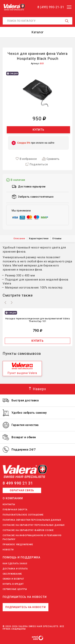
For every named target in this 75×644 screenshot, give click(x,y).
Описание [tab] (19, 239)
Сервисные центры (15, 589)
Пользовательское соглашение (23, 515)
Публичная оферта (15, 510)
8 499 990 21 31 (18, 483)
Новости (8, 550)
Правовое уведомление (18, 544)
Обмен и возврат (13, 579)
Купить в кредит (13, 584)
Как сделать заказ (15, 564)
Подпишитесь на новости (26, 607)
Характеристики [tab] (39, 239)
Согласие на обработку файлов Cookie (28, 530)
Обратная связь (22, 490)
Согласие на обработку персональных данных (34, 525)
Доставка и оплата (15, 569)
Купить (38, 130)
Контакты (9, 504)
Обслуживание (12, 574)
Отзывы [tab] (57, 239)
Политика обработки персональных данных (32, 520)
